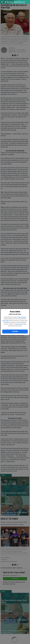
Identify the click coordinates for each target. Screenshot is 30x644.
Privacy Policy (6, 321)
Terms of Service (22, 317)
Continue (15, 332)
